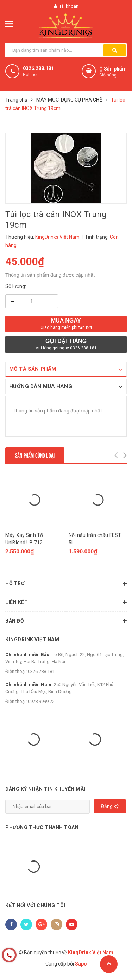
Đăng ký (110, 807)
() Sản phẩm (113, 72)
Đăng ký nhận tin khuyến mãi (45, 789)
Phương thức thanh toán (42, 828)
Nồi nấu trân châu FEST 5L (95, 539)
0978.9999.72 (41, 701)
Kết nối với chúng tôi (35, 905)
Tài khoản (66, 6)
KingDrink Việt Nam (32, 639)
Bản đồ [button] (66, 621)
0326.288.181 (38, 68)
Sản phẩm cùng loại (35, 455)
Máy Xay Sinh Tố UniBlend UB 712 (24, 539)
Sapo (81, 964)
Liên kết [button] (66, 602)
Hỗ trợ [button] (66, 584)
